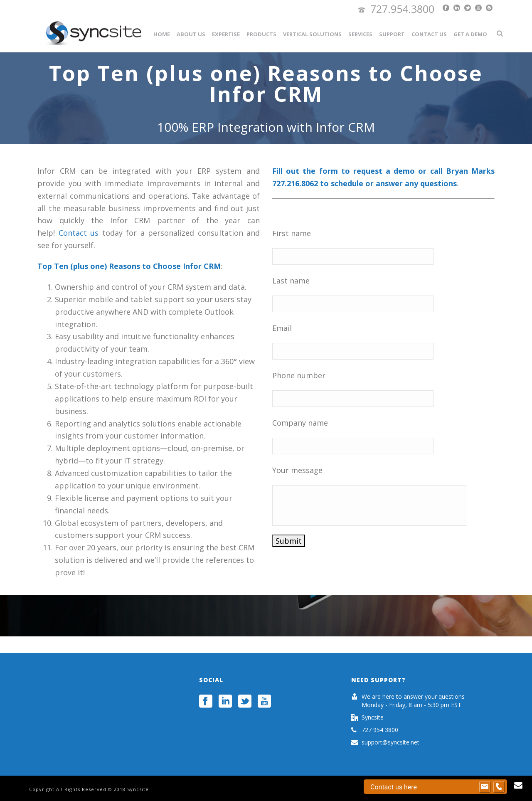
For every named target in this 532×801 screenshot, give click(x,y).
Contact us (79, 233)
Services (360, 34)
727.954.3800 (402, 9)
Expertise (226, 34)
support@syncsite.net (390, 742)
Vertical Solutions (312, 34)
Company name (300, 423)
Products (261, 34)
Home (162, 34)
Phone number (299, 375)
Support (392, 34)
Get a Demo (470, 34)
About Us (191, 34)
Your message (297, 470)
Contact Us (429, 34)
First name (292, 233)
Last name (291, 281)
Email (282, 328)
